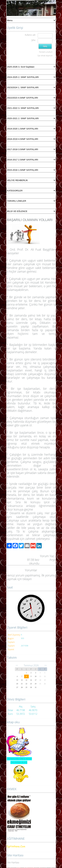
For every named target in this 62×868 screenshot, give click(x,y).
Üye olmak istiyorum (45, 56)
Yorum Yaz (47, 556)
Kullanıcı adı (30, 35)
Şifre (33, 40)
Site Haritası (13, 862)
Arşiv (53, 560)
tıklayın (27, 579)
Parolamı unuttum (46, 52)
